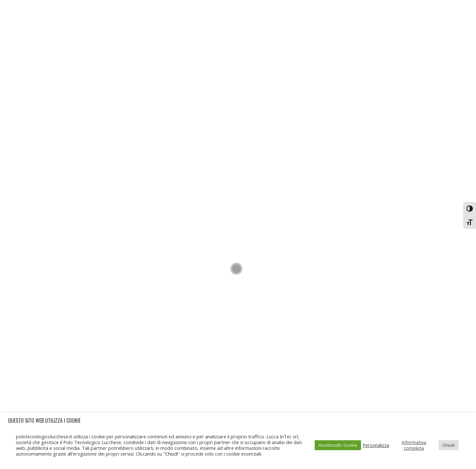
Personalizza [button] (376, 445)
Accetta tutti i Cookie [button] (338, 445)
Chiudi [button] (449, 445)
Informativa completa (414, 445)
